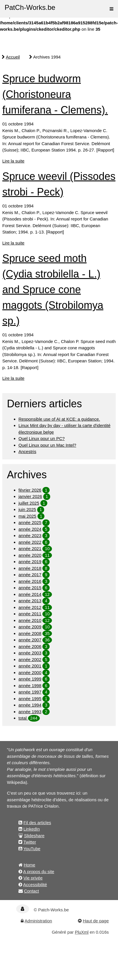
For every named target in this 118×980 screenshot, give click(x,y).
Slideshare (34, 836)
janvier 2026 (30, 496)
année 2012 (30, 607)
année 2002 (30, 659)
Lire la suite (13, 161)
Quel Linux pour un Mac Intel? (47, 445)
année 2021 (30, 549)
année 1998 (30, 686)
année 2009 (30, 627)
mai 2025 (27, 516)
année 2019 (30, 562)
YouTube (32, 849)
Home (29, 865)
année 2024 (30, 529)
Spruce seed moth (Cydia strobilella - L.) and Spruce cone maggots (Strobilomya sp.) (53, 290)
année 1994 (30, 705)
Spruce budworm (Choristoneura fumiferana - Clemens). (55, 94)
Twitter (30, 842)
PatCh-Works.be (30, 7)
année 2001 (30, 666)
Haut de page (96, 921)
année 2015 (30, 588)
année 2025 (30, 522)
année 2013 (30, 601)
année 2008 (30, 633)
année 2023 (30, 535)
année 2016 (30, 581)
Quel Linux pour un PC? (42, 438)
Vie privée (33, 878)
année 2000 (30, 673)
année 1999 (30, 679)
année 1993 (30, 712)
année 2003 (30, 653)
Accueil (13, 57)
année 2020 (30, 555)
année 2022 (30, 542)
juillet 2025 (29, 503)
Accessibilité (35, 885)
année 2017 (30, 575)
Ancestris (27, 451)
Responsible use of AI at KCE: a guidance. (59, 419)
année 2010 (30, 620)
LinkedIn (32, 829)
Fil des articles (37, 823)
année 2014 (30, 594)
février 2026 (30, 490)
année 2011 (30, 614)
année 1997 (30, 692)
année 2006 (30, 646)
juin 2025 (27, 509)
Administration (38, 921)
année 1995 (30, 699)
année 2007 (30, 640)
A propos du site (39, 872)
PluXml (82, 932)
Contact (31, 891)
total (23, 718)
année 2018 (30, 568)
